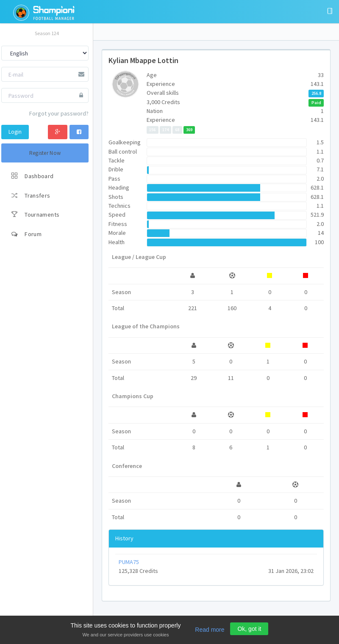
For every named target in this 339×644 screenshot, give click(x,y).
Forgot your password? (59, 113)
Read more (210, 630)
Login (15, 132)
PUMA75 (129, 562)
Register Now (45, 153)
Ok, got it (249, 629)
